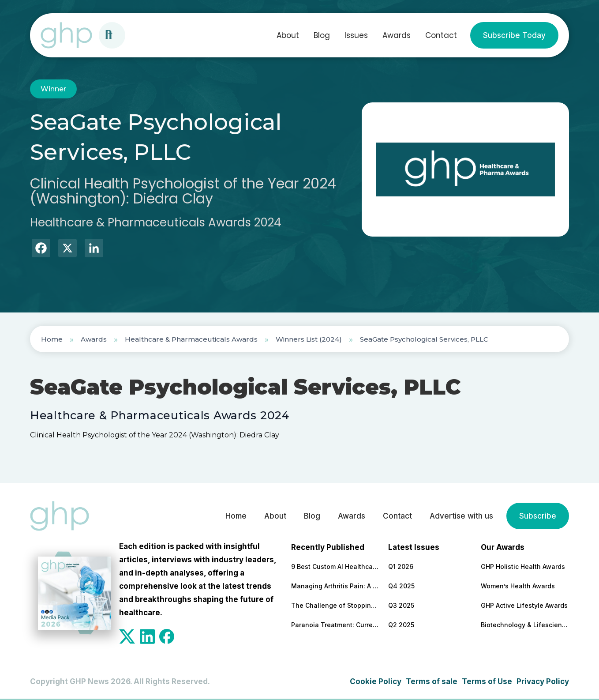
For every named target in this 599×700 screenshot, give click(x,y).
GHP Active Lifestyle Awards (524, 605)
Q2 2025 (401, 625)
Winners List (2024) (309, 339)
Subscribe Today (514, 35)
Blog (322, 35)
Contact (441, 35)
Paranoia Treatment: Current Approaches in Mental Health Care (335, 625)
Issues (356, 35)
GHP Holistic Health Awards (523, 566)
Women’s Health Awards (518, 586)
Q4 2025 (401, 586)
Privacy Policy (543, 681)
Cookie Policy (376, 681)
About (288, 35)
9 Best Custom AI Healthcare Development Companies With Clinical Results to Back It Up (335, 566)
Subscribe (538, 516)
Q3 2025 (401, 605)
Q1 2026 (401, 566)
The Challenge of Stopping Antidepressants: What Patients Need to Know (335, 605)
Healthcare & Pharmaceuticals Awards (191, 339)
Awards (397, 35)
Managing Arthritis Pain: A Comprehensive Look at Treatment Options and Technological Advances (335, 586)
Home (52, 339)
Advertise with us (461, 516)
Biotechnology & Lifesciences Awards (525, 625)
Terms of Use (487, 681)
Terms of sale (432, 681)
